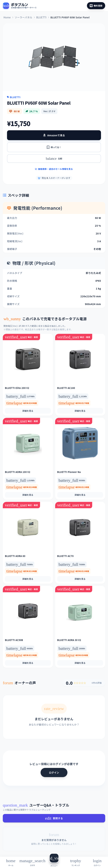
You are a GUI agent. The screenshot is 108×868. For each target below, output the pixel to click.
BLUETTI (41, 17)
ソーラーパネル (23, 17)
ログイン (54, 772)
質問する (54, 818)
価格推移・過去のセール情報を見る (54, 169)
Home (7, 17)
